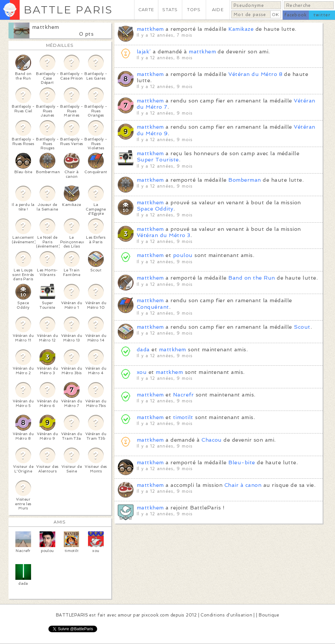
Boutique (269, 615)
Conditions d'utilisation (226, 615)
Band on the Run (252, 278)
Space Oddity (155, 209)
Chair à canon (243, 485)
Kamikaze (241, 29)
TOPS (194, 10)
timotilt (183, 417)
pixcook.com (155, 615)
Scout (302, 327)
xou (142, 372)
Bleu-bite (242, 462)
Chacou (212, 440)
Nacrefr (183, 395)
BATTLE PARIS (68, 10)
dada (143, 350)
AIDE (218, 10)
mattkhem (46, 27)
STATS (170, 10)
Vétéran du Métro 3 (164, 235)
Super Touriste (158, 160)
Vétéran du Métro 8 (255, 74)
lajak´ (144, 52)
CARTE (146, 10)
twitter (322, 15)
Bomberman (245, 180)
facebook (296, 15)
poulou (183, 255)
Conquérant (153, 307)
